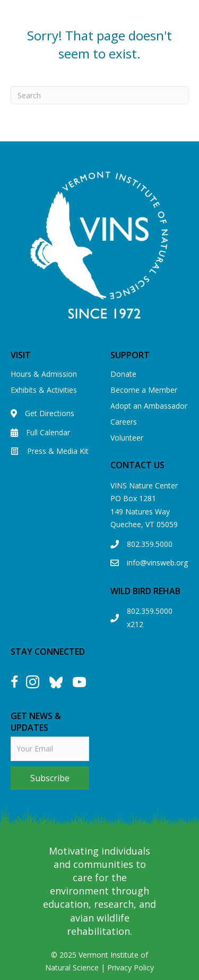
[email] (50, 749)
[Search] (99, 95)
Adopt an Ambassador (149, 406)
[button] (50, 778)
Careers (124, 422)
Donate (123, 374)
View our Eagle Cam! (126, 26)
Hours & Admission (44, 374)
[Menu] (187, 68)
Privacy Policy (131, 968)
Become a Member (144, 390)
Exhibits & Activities (44, 390)
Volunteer (127, 438)
